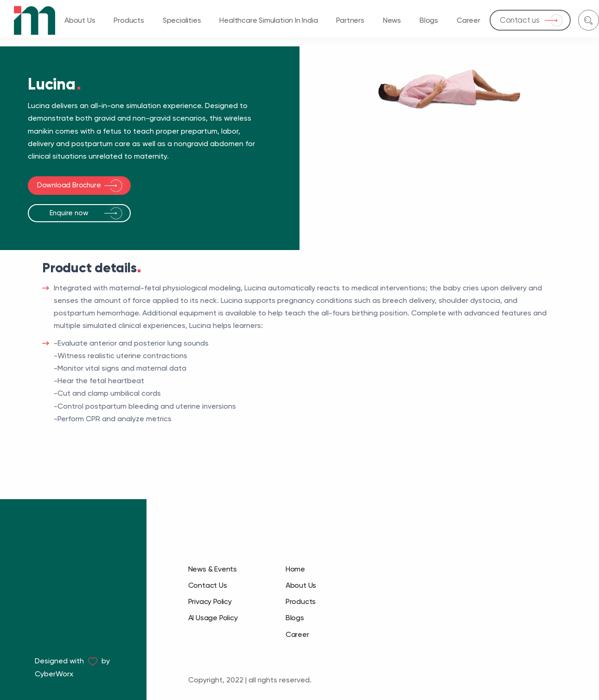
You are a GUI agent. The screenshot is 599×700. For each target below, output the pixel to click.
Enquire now (69, 213)
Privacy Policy (210, 601)
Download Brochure (69, 185)
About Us (80, 20)
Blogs (429, 20)
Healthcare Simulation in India (268, 20)
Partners (350, 20)
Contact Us (208, 585)
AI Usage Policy (213, 618)
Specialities (182, 20)
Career (468, 20)
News (392, 20)
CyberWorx (54, 674)
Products (129, 20)
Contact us (520, 20)
